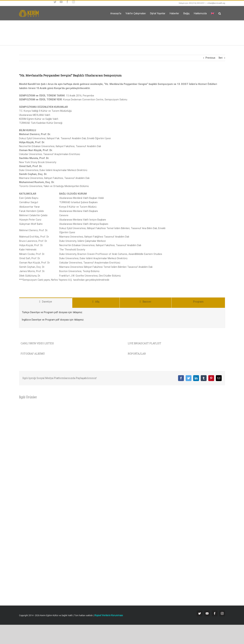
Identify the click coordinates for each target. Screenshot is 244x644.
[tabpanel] (122, 318)
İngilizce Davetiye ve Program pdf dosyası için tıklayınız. (53, 320)
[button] (220, 13)
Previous (210, 58)
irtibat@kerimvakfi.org (216, 3)
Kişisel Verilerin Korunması (109, 615)
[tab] (46, 303)
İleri (221, 58)
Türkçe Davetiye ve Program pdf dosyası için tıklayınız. (52, 312)
